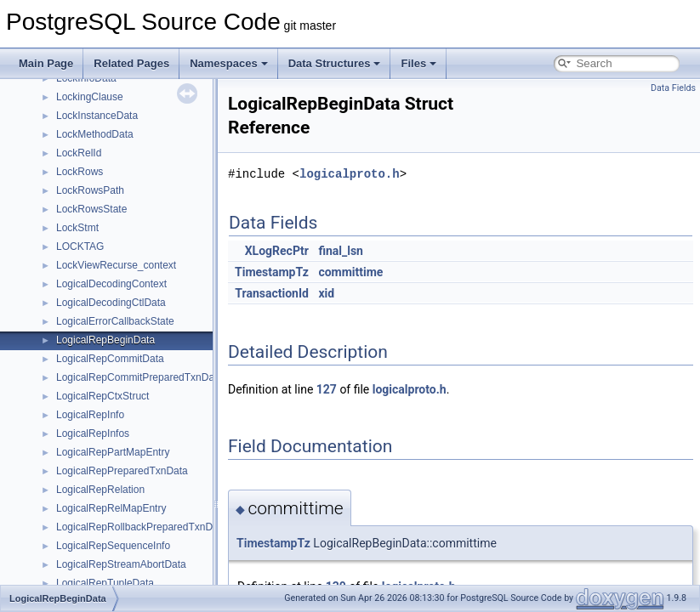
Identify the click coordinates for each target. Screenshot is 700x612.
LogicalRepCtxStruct (102, 396)
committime (350, 272)
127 (327, 389)
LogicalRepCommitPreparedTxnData (139, 377)
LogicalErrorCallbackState (115, 321)
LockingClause (90, 97)
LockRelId (79, 153)
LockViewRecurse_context (116, 265)
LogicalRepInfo (90, 415)
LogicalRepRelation (100, 490)
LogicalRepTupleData (105, 583)
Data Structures (335, 63)
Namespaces (229, 63)
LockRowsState (91, 209)
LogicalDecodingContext (111, 284)
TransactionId (272, 293)
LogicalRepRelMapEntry (111, 508)
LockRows (80, 172)
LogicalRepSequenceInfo (113, 546)
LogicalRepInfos (93, 433)
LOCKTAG (80, 246)
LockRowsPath (90, 190)
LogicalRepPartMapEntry (113, 452)
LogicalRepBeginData (105, 340)
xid (326, 293)
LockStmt (77, 228)
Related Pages (131, 63)
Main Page (46, 63)
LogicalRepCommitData (110, 359)
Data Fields (673, 88)
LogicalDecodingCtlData (111, 303)
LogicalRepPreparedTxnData (122, 471)
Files (418, 63)
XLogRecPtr (277, 251)
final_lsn (341, 251)
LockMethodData (95, 134)
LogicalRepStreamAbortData (121, 564)
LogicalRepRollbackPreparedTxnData (142, 527)
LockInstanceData (97, 116)
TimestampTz (272, 272)
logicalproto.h (350, 174)
